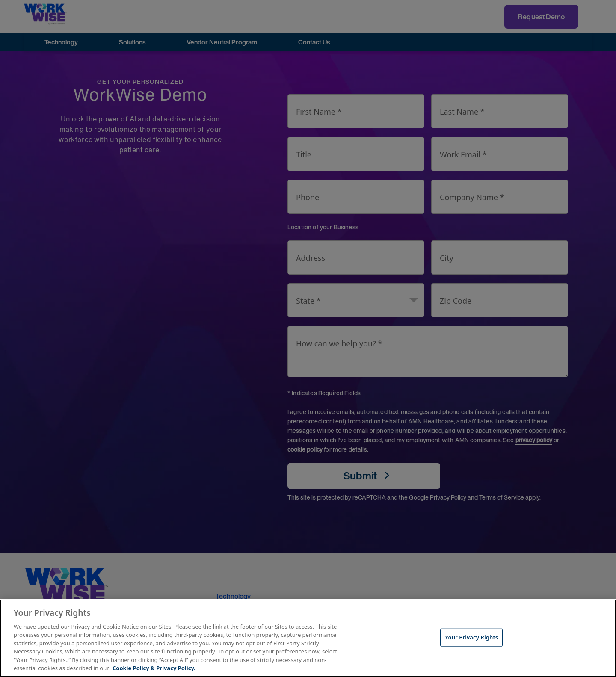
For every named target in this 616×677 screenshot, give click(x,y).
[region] (308, 638)
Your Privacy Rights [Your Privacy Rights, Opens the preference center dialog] (471, 637)
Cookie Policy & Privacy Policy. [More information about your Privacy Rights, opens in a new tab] (154, 668)
